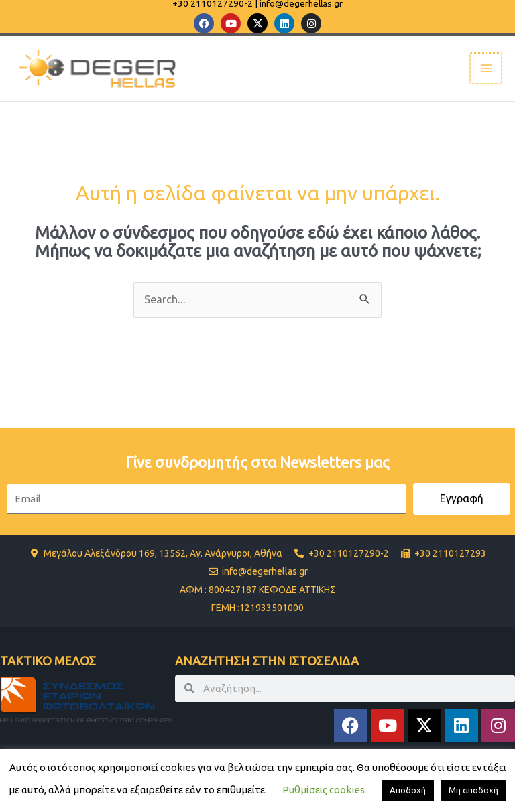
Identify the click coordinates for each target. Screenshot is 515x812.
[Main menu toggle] (487, 69)
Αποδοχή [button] (408, 790)
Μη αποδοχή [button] (473, 790)
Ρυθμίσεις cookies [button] (324, 790)
